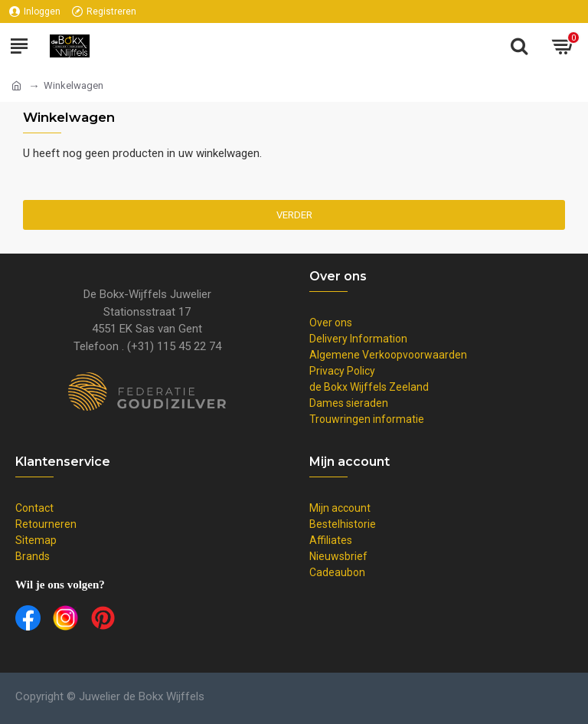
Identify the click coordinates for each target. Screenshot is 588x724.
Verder (294, 215)
